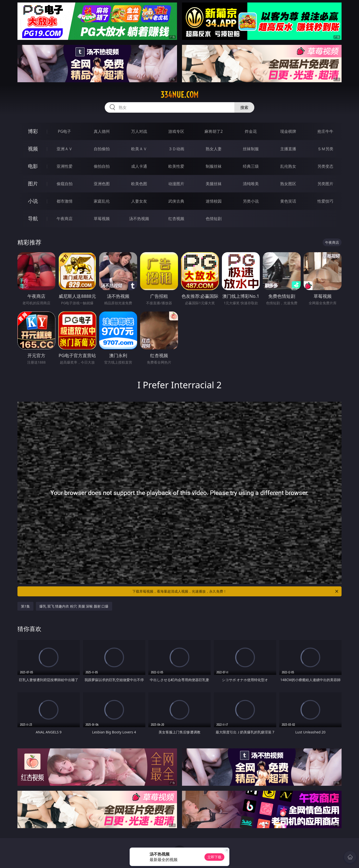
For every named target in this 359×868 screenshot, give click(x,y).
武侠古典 (176, 201)
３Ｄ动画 (176, 149)
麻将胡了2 (214, 131)
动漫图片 (176, 184)
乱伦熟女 (288, 166)
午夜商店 (65, 219)
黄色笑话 (288, 201)
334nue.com (179, 95)
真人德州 (102, 131)
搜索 (244, 107)
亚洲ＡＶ (65, 149)
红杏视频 (176, 219)
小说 (33, 201)
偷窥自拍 (65, 184)
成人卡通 (139, 166)
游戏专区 (176, 131)
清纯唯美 (251, 184)
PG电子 (64, 131)
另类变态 (325, 166)
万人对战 (139, 131)
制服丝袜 (214, 166)
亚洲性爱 (65, 166)
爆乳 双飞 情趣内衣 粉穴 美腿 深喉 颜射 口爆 (74, 606)
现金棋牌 (288, 131)
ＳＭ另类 (325, 149)
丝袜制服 (251, 149)
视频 (33, 149)
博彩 (33, 131)
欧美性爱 (176, 166)
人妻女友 (139, 201)
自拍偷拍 (102, 149)
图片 (33, 184)
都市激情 (65, 201)
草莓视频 (102, 219)
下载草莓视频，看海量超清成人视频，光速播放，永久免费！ (236, 591)
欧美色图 (139, 184)
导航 (33, 218)
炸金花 (251, 131)
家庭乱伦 (102, 201)
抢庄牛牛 (325, 131)
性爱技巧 (325, 201)
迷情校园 (214, 201)
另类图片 (325, 184)
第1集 (25, 606)
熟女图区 (288, 184)
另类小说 (251, 201)
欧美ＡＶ (139, 149)
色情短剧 (214, 219)
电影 (33, 166)
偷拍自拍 (102, 166)
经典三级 (251, 166)
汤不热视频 (139, 219)
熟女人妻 (214, 149)
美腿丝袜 (214, 184)
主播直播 (288, 149)
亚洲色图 (102, 184)
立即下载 (214, 857)
